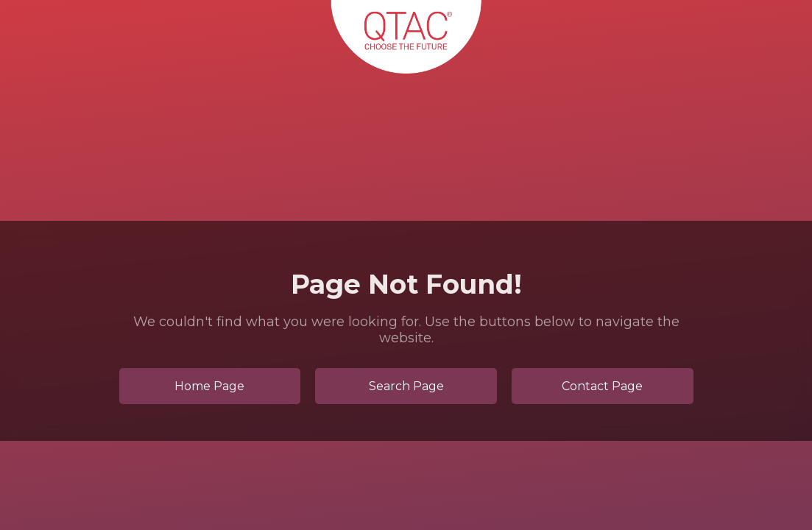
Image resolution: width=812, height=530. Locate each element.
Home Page (209, 386)
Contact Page (602, 386)
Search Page (406, 386)
